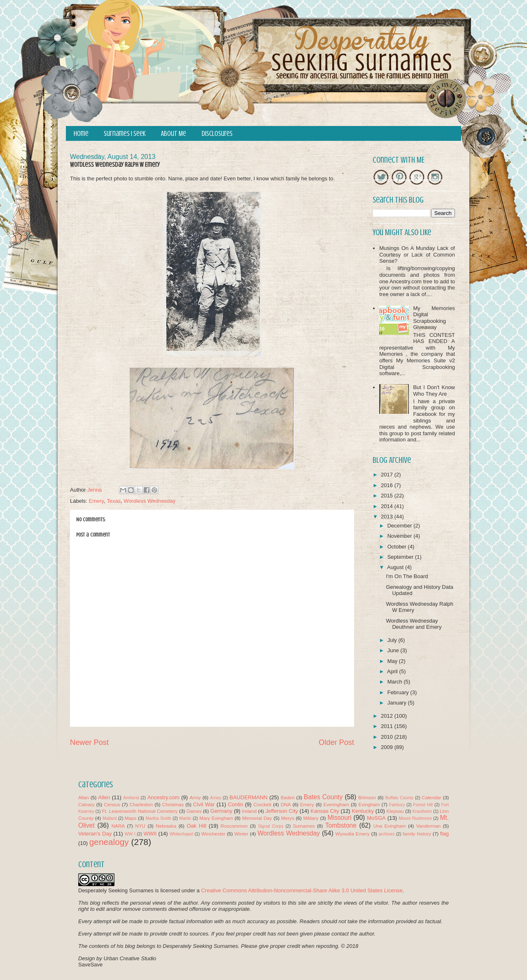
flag (444, 834)
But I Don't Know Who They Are (434, 391)
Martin (185, 818)
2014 (388, 506)
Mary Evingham (216, 818)
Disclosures (217, 134)
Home (81, 134)
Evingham (369, 804)
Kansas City (325, 811)
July (393, 640)
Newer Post (89, 742)
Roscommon (234, 826)
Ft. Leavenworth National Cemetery (140, 811)
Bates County (323, 797)
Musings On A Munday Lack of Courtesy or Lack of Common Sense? (417, 254)
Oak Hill (196, 826)
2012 (388, 716)
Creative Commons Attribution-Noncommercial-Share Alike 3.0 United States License (302, 890)
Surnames (304, 826)
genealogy (109, 842)
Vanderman (429, 826)
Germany (221, 811)
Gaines (194, 811)
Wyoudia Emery (353, 834)
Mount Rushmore (415, 818)
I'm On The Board (407, 576)
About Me (174, 134)
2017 (388, 475)
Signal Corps (271, 826)
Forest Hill (423, 805)
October (398, 547)
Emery (97, 501)
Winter (241, 834)
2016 (388, 485)
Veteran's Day (95, 834)
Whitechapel (181, 834)
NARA (118, 826)
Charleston (141, 804)
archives (387, 834)
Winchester (213, 834)
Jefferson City (281, 811)
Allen (104, 797)
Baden (288, 797)
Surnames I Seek (125, 134)
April (393, 671)
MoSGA (376, 818)
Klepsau (395, 811)
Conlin (236, 804)
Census (112, 804)
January (398, 703)
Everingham (336, 804)
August (396, 567)
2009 (388, 747)
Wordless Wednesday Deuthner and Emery (414, 624)
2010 (388, 737)
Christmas (173, 804)
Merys (288, 818)
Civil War (204, 804)
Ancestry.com (163, 797)
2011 (388, 726)
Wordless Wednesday (149, 501)
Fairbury (397, 805)
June (394, 650)
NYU (140, 826)
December (401, 526)
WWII (150, 834)
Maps (131, 818)
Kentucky (363, 811)
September (401, 557)
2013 (388, 517)
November (401, 536)
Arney (216, 798)
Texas (114, 501)
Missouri (340, 818)
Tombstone (341, 825)
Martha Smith (158, 818)
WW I (130, 834)
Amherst (131, 798)
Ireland (250, 811)
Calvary (86, 804)
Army (195, 797)
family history (417, 834)
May (393, 661)
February (399, 692)
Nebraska (166, 826)
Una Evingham (390, 826)
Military (311, 818)
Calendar (431, 797)
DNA (286, 804)
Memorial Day (257, 818)
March (396, 682)
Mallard (110, 818)
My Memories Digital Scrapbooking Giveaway (434, 318)
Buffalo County (399, 798)
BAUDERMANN (248, 797)
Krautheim (422, 811)
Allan (84, 797)
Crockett (262, 804)
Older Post (336, 742)
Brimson (367, 797)
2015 (388, 496)
